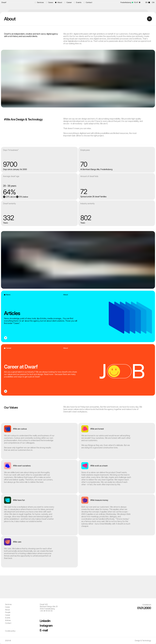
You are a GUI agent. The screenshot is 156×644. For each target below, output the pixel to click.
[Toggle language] (150, 2)
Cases (7, 607)
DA (153, 2)
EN (147, 2)
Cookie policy (10, 631)
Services (8, 604)
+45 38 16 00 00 (46, 611)
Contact (8, 623)
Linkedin (45, 621)
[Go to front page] (17, 2)
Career (8, 615)
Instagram (46, 626)
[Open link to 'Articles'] (78, 316)
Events (8, 618)
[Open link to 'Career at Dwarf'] (78, 370)
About (7, 610)
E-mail (44, 630)
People (8, 612)
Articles (8, 620)
